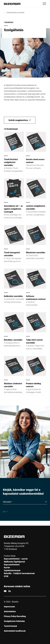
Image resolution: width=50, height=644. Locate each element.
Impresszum (9, 606)
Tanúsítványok (10, 626)
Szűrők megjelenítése (20, 120)
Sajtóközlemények (12, 570)
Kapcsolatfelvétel (12, 565)
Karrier (7, 567)
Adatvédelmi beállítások (15, 631)
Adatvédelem (10, 611)
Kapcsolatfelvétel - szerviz (16, 559)
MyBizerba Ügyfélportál (14, 562)
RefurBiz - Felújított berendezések (19, 573)
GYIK (6, 576)
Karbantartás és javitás (16, 12)
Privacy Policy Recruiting (15, 616)
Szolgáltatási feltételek (14, 621)
